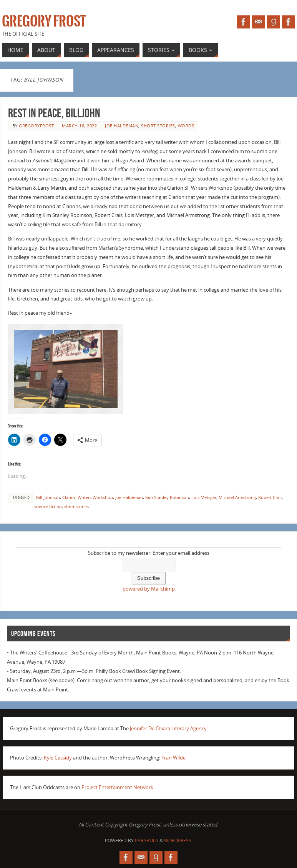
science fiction (48, 507)
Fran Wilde (173, 758)
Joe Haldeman (122, 126)
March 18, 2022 (79, 126)
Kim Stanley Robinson (167, 497)
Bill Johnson (48, 497)
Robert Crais (270, 497)
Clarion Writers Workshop (88, 497)
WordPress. (178, 840)
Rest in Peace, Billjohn (54, 113)
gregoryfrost (36, 126)
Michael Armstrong (237, 497)
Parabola (147, 840)
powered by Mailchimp (149, 589)
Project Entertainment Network (117, 787)
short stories (158, 126)
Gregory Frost (44, 22)
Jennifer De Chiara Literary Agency (168, 728)
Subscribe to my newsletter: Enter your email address (149, 553)
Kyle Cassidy (58, 758)
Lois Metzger (204, 497)
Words (186, 126)
